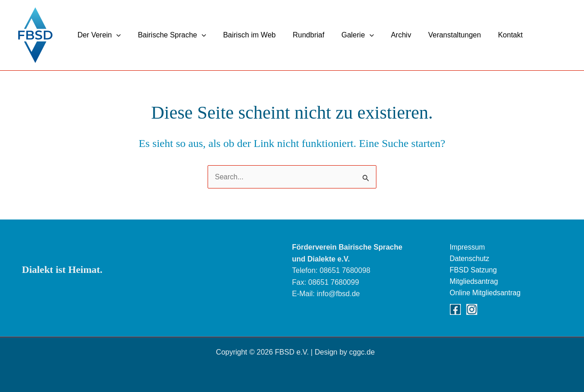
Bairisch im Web (243, 35)
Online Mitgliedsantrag (486, 293)
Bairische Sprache (168, 35)
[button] (115, 35)
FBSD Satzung (474, 269)
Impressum (468, 246)
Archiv (387, 35)
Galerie (347, 35)
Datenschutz (470, 258)
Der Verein (98, 35)
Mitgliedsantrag (475, 281)
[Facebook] (455, 309)
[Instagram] (472, 309)
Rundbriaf (300, 35)
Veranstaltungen (439, 35)
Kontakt (492, 35)
